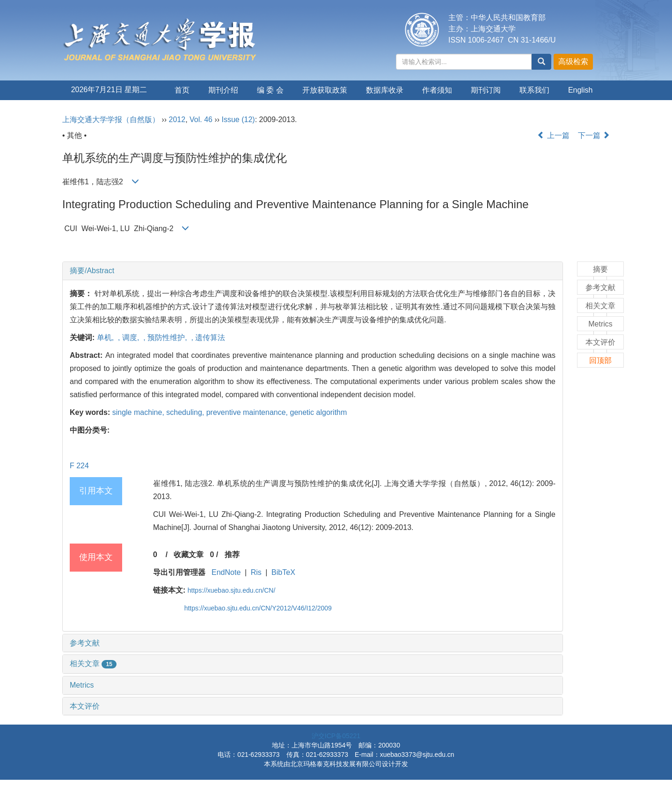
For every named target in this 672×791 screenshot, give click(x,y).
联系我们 (534, 90)
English (580, 90)
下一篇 (594, 135)
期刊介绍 (223, 90)
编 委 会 (270, 90)
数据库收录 (385, 90)
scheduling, (186, 412)
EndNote (226, 572)
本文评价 (85, 706)
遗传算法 (210, 337)
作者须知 (437, 90)
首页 (182, 90)
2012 (177, 120)
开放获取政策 (325, 90)
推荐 (232, 555)
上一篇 (553, 135)
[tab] (313, 271)
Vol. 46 (201, 120)
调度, (132, 337)
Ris (256, 572)
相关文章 (93, 664)
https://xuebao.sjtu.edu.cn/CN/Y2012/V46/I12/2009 (258, 608)
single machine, (139, 412)
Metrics (82, 685)
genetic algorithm (318, 412)
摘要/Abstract (92, 271)
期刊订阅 (486, 90)
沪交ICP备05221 (336, 736)
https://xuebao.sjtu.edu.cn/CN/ (232, 590)
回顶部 (600, 360)
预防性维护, (168, 337)
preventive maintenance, (248, 412)
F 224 (79, 466)
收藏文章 (189, 555)
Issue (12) (238, 120)
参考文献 (85, 643)
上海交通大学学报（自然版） (111, 120)
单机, (106, 337)
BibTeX (283, 572)
